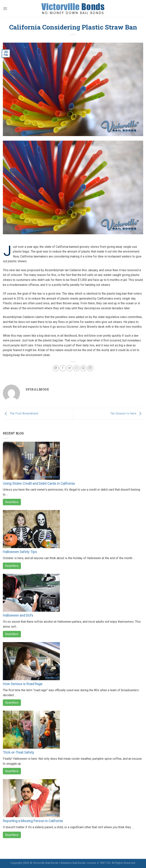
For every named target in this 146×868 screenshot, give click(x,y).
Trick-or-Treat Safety (18, 752)
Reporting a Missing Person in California (33, 821)
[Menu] (5, 8)
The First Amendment (21, 413)
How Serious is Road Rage (23, 684)
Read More (12, 502)
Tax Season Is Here (127, 413)
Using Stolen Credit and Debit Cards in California (39, 483)
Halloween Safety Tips (20, 552)
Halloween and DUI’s (18, 615)
